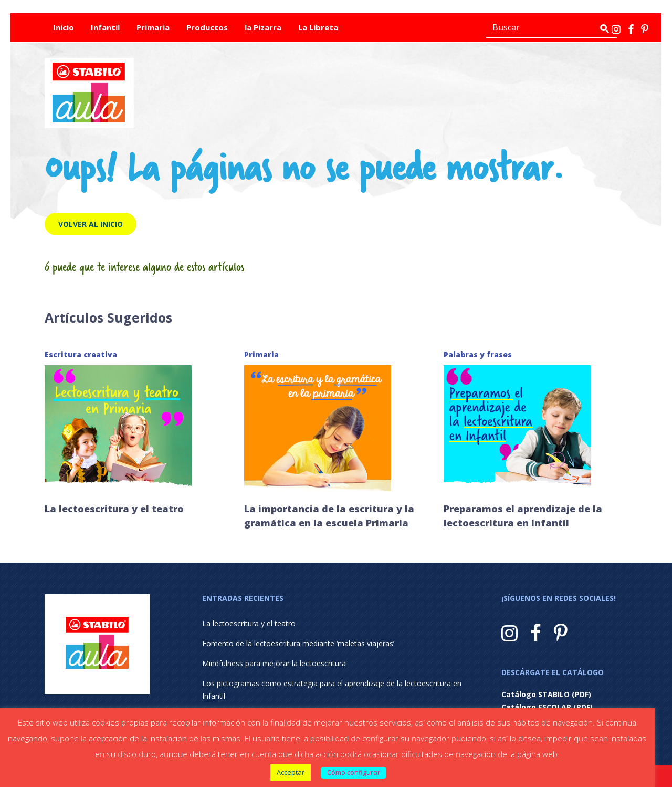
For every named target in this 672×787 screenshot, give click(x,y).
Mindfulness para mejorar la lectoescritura (274, 663)
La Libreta (318, 27)
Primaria (153, 27)
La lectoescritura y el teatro (114, 509)
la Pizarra (263, 27)
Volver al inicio (91, 224)
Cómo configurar (354, 772)
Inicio (64, 27)
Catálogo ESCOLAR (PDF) (547, 707)
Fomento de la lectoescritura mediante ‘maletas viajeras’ (298, 643)
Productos (207, 27)
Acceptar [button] (291, 772)
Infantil (105, 27)
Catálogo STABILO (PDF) (546, 694)
